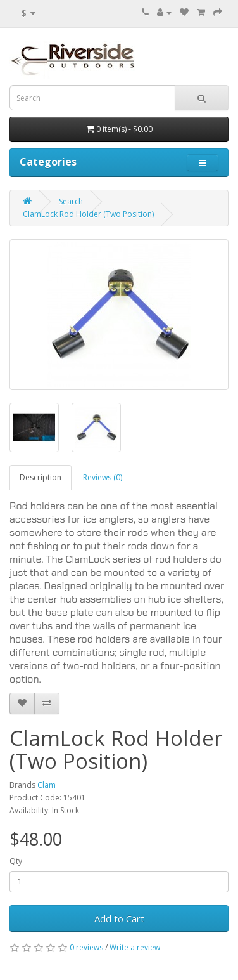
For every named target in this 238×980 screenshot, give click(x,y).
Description (41, 477)
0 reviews (86, 947)
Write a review (135, 947)
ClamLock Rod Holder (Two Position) (88, 214)
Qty (16, 861)
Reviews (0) (103, 477)
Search (71, 201)
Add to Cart (119, 918)
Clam (47, 785)
